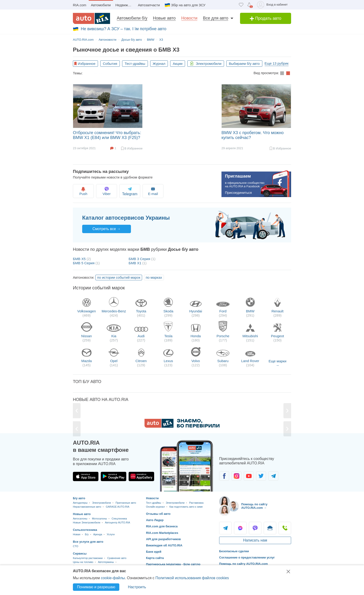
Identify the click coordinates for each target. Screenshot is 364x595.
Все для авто (216, 18)
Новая (77, 534)
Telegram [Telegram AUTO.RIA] (225, 528)
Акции (178, 64)
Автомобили (101, 5)
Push (84, 191)
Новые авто (164, 18)
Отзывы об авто (158, 514)
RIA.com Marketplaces (162, 533)
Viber (109, 191)
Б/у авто (79, 498)
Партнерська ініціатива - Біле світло (173, 564)
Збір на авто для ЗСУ (188, 5)
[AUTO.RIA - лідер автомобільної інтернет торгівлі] (91, 18)
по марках (154, 277)
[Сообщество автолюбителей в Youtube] (249, 476)
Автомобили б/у (132, 18)
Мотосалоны (99, 519)
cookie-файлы (113, 578)
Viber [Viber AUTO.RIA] (255, 528)
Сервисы (80, 554)
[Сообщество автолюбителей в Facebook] (224, 476)
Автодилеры (80, 503)
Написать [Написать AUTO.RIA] (270, 528)
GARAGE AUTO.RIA (118, 507)
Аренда (98, 534)
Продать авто (266, 18)
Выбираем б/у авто (244, 64)
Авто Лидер (155, 520)
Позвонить (285, 528)
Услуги (111, 534)
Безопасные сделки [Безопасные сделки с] (234, 551)
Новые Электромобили (87, 522)
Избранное (87, 64)
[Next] (287, 411)
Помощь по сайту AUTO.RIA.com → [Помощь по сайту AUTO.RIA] (254, 506)
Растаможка (95, 73)
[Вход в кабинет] (273, 5)
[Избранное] (241, 5)
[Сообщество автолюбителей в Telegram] (273, 476)
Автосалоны (80, 519)
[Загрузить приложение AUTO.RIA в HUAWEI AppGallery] (141, 476)
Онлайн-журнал (155, 507)
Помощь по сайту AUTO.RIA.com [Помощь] (244, 564)
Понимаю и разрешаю (96, 587)
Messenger (240, 528)
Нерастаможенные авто (87, 507)
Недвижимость (125, 5)
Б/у (87, 534)
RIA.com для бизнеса (162, 526)
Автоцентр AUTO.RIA (117, 522)
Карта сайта (155, 558)
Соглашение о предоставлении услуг (247, 557)
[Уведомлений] (249, 5)
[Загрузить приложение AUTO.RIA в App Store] (86, 476)
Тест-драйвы (135, 64)
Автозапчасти (149, 5)
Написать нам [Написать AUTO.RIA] (255, 540)
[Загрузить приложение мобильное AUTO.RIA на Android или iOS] (187, 466)
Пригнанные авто (126, 503)
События (110, 64)
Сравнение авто (117, 558)
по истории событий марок (119, 277)
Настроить (137, 587)
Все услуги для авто (88, 542)
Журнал (159, 64)
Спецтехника (119, 519)
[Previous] (77, 411)
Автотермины (106, 562)
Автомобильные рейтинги (218, 73)
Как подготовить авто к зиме (169, 73)
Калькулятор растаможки (88, 558)
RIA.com (80, 5)
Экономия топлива (125, 73)
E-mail (161, 191)
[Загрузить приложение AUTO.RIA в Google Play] (114, 476)
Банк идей (154, 552)
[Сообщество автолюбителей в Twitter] (261, 476)
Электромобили (206, 64)
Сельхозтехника (85, 530)
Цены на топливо (83, 562)
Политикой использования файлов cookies (192, 578)
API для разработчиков (163, 539)
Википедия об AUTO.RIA (164, 545)
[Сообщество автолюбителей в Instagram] (236, 476)
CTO (76, 546)
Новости (189, 18)
